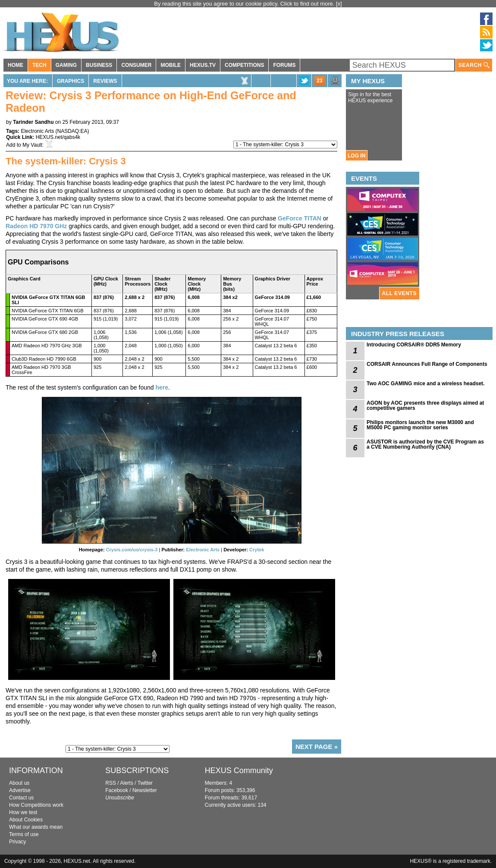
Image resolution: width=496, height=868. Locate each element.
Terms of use (24, 834)
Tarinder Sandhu (33, 122)
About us (19, 783)
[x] (339, 4)
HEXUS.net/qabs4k (58, 137)
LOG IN (356, 156)
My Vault (32, 145)
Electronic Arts (37, 131)
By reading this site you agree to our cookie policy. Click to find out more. (245, 4)
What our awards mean (36, 827)
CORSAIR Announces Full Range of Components (427, 364)
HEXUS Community (239, 771)
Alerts (127, 783)
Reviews (105, 81)
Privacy (17, 842)
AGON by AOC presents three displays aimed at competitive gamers (425, 406)
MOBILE (171, 65)
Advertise (20, 790)
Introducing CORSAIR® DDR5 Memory (414, 345)
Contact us (21, 798)
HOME (16, 65)
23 (319, 81)
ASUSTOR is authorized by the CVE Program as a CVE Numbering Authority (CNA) (425, 444)
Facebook (117, 790)
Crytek (257, 550)
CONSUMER (136, 65)
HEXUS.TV (203, 65)
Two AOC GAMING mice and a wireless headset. (425, 384)
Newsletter (145, 790)
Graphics (71, 81)
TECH (39, 65)
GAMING (66, 65)
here (162, 387)
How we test (23, 812)
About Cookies (26, 820)
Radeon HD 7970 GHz (36, 226)
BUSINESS (99, 65)
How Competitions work (36, 805)
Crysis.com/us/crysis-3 (132, 550)
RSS (111, 783)
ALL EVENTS (399, 293)
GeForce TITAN (300, 218)
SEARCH (474, 65)
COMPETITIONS (244, 65)
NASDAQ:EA (72, 131)
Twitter (145, 783)
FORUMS (284, 65)
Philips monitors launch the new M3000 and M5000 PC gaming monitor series (420, 425)
